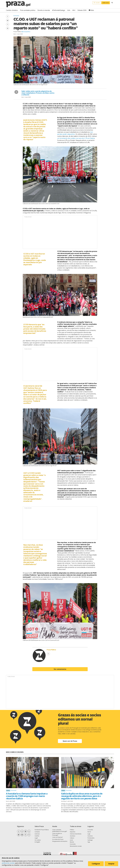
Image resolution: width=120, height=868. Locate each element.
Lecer (71, 840)
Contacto (37, 832)
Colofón (37, 836)
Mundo (72, 842)
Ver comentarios (60, 669)
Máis (92, 10)
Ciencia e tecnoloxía (76, 834)
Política (72, 830)
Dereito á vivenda (44, 10)
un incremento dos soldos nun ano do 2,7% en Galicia (76, 138)
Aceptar (111, 864)
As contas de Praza (58, 839)
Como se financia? (58, 837)
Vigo (89, 842)
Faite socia (106, 3)
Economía (16, 16)
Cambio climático (12, 10)
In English (37, 842)
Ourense (90, 836)
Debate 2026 (82, 10)
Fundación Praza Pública (42, 830)
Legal (36, 838)
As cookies (38, 840)
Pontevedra (91, 838)
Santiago (90, 840)
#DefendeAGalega (58, 10)
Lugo (89, 834)
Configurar (96, 864)
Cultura (72, 838)
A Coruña (90, 830)
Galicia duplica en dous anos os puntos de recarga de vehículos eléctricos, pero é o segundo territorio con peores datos (82, 796)
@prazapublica (26, 32)
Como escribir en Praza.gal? (57, 834)
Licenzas (37, 834)
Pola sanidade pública (28, 10)
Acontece (73, 836)
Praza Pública (17, 32)
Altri (74, 10)
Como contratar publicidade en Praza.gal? (60, 831)
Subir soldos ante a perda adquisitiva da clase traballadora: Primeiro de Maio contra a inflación (38, 93)
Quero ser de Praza (70, 741)
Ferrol (89, 832)
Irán (69, 10)
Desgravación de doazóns (60, 841)
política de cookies (8, 863)
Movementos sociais (76, 846)
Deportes (73, 832)
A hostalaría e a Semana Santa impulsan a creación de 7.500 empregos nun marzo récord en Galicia (27, 796)
